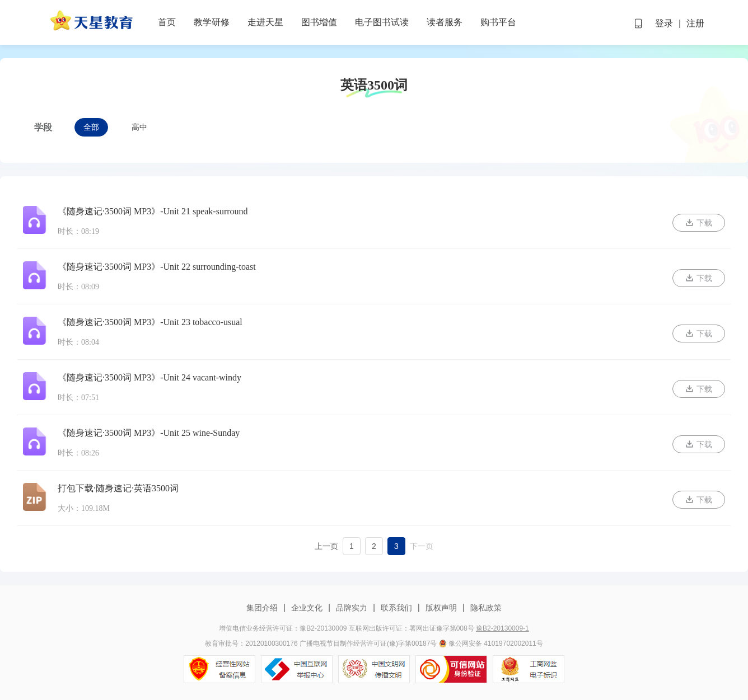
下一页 (422, 546)
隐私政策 (485, 608)
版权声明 (441, 608)
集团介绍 (263, 608)
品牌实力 (352, 608)
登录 (664, 23)
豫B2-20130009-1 (502, 628)
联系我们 (396, 608)
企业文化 (307, 608)
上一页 (326, 546)
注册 (695, 23)
